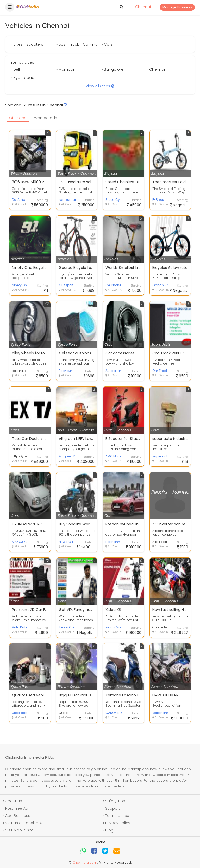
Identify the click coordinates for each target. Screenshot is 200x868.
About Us (14, 801)
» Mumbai (65, 69)
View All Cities (100, 86)
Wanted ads (46, 118)
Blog (109, 830)
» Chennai (156, 69)
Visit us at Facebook (24, 823)
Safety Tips (115, 801)
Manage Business (177, 7)
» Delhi (16, 69)
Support (113, 808)
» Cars (107, 44)
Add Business (18, 816)
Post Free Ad (17, 808)
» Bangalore (112, 69)
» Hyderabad (23, 78)
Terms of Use (117, 816)
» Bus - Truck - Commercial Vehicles (78, 44)
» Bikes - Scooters (27, 44)
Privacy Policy (118, 823)
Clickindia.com (85, 862)
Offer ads (18, 118)
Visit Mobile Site (19, 830)
